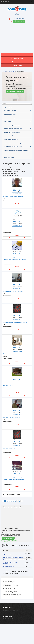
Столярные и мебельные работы (12, 136)
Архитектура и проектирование (12, 132)
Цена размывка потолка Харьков (9, 581)
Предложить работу (17, 194)
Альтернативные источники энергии (13, 147)
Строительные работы (10, 111)
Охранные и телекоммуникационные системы (16, 150)
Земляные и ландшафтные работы (13, 129)
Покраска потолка (7, 554)
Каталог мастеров (17, 62)
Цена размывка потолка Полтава (9, 589)
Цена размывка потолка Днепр (9, 583)
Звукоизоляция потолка (8, 566)
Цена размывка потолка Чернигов (9, 590)
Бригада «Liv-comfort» (9, 228)
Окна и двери (7, 121)
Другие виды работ (9, 157)
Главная (17, 55)
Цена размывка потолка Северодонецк (10, 593)
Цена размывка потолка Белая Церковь (10, 591)
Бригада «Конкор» (8, 385)
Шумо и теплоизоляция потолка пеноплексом (13, 560)
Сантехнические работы (10, 114)
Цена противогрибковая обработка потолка (11, 596)
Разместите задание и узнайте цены (15, 92)
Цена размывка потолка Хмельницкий (10, 587)
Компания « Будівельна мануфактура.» (14, 354)
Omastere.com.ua (5, 1)
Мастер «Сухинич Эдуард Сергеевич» (13, 196)
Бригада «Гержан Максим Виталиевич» (14, 480)
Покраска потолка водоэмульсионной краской (13, 557)
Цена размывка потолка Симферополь (10, 586)
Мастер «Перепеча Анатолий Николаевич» (15, 322)
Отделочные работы (9, 107)
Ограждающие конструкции (11, 139)
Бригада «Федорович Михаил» (12, 417)
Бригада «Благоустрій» (9, 448)
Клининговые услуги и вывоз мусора (13, 143)
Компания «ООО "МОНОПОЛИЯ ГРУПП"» (14, 260)
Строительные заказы (17, 58)
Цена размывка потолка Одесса (9, 580)
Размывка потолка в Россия (8, 597)
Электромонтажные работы (11, 118)
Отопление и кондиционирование (13, 125)
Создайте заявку (19, 21)
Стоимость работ (17, 65)
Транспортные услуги (9, 154)
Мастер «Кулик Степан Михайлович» (13, 291)
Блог (4, 609)
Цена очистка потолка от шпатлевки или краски (12, 594)
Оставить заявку (8, 538)
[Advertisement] (13, 39)
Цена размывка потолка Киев (8, 584)
